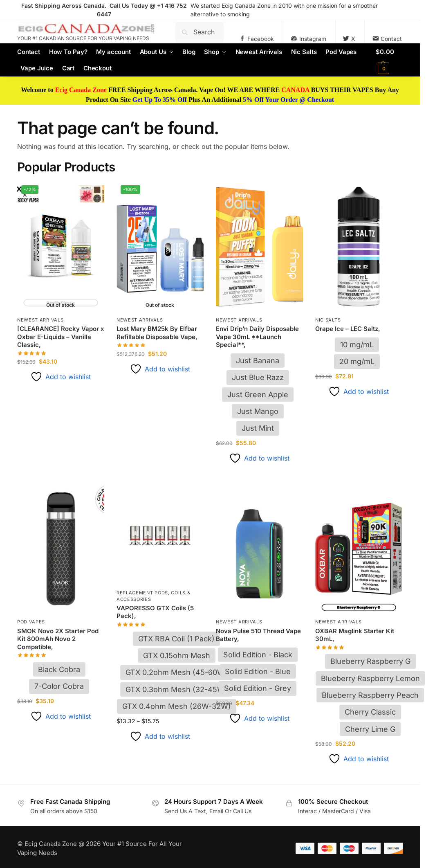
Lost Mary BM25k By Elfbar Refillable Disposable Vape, (157, 333)
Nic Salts (328, 320)
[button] (389, 60)
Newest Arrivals (40, 320)
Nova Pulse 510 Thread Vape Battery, (258, 635)
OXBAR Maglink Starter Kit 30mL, (355, 635)
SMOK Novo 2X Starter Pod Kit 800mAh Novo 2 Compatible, (58, 639)
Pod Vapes (31, 622)
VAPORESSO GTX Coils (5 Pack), (155, 612)
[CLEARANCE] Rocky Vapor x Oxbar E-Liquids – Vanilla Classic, (61, 337)
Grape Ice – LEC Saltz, (348, 329)
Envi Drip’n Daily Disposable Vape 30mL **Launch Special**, (257, 337)
